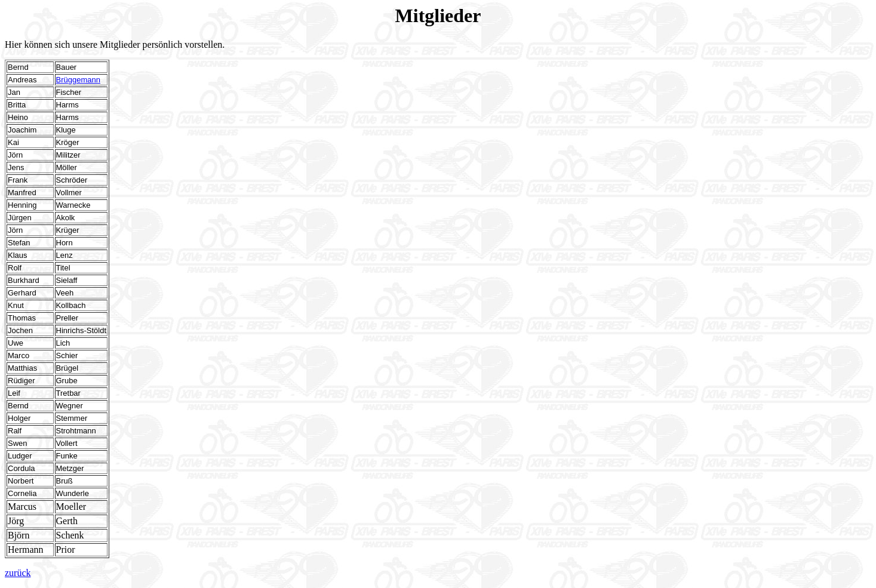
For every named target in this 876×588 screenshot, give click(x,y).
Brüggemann (78, 80)
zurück (18, 573)
